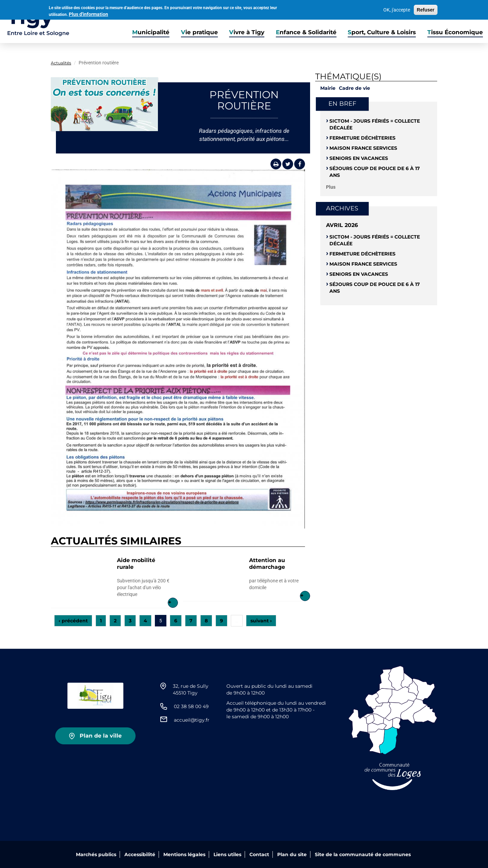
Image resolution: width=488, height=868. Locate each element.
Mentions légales (184, 854)
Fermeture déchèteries (362, 138)
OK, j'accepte (397, 9)
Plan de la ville (101, 736)
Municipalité (151, 32)
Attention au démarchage (267, 564)
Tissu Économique (455, 32)
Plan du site (292, 854)
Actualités (61, 63)
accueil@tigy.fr (192, 720)
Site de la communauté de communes (363, 854)
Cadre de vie (354, 88)
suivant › (261, 621)
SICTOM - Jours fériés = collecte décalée (375, 124)
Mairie (328, 88)
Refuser (426, 9)
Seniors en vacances (359, 158)
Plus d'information (88, 14)
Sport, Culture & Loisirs (382, 32)
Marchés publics (96, 854)
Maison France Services (363, 148)
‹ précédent (73, 621)
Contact (259, 854)
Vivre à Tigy (247, 32)
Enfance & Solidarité (306, 32)
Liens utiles (227, 854)
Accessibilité (140, 854)
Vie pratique (199, 32)
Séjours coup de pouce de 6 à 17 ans (375, 172)
